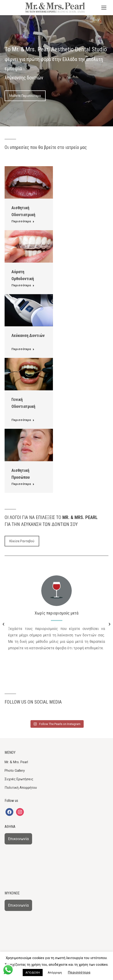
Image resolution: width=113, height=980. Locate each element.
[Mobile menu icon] (104, 8)
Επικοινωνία (18, 839)
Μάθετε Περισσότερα (25, 96)
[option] (56, 615)
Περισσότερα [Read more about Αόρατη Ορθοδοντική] (23, 285)
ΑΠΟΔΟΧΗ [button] (33, 973)
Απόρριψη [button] (55, 973)
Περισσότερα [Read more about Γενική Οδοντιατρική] (23, 420)
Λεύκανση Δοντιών (28, 335)
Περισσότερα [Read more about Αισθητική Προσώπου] (23, 484)
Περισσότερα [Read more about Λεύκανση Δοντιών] (23, 349)
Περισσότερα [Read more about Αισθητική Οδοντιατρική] (23, 221)
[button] (3, 624)
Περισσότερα (79, 972)
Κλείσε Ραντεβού (22, 541)
